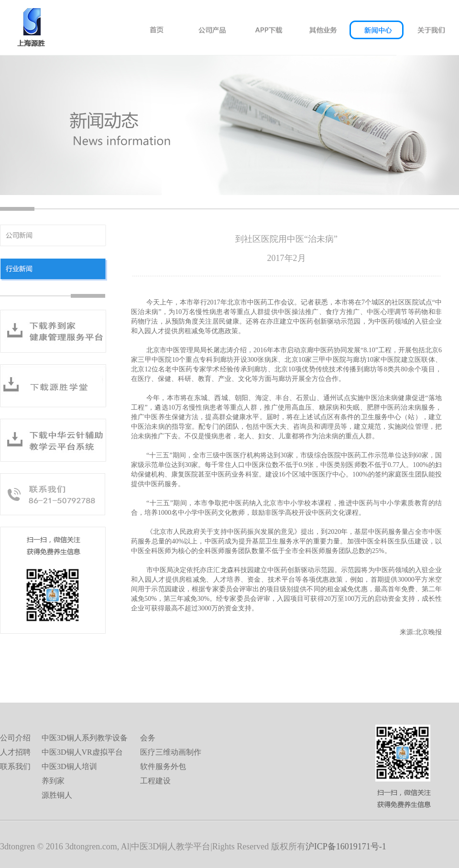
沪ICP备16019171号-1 (346, 846)
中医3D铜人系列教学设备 (85, 738)
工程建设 (155, 781)
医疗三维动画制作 (171, 752)
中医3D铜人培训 (69, 766)
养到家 (53, 781)
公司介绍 (15, 738)
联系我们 (15, 766)
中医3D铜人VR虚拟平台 (82, 752)
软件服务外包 (163, 766)
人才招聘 (15, 752)
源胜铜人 (57, 795)
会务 (148, 738)
